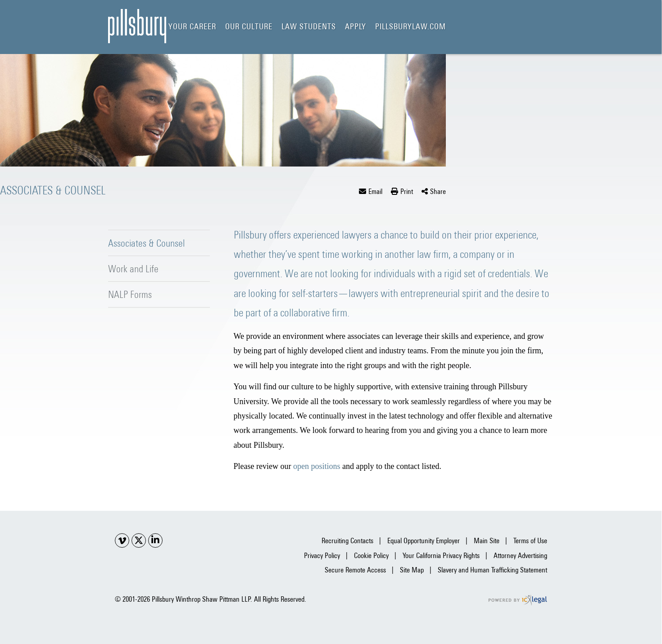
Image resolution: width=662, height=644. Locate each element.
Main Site (487, 541)
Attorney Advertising (520, 556)
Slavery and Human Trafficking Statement (492, 570)
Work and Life (133, 269)
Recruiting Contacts (347, 541)
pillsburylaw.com (410, 26)
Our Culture (249, 26)
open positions (317, 466)
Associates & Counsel (146, 243)
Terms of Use (530, 541)
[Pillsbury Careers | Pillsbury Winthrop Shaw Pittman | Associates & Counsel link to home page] (137, 26)
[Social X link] (139, 540)
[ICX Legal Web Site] (518, 600)
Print (407, 191)
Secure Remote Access (355, 570)
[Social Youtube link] (122, 540)
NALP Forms (130, 294)
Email (375, 191)
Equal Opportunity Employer (424, 541)
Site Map (412, 570)
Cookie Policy (371, 556)
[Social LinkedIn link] (155, 540)
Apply (356, 26)
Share (438, 191)
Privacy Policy (322, 556)
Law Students (309, 26)
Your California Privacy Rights (441, 556)
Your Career (192, 26)
